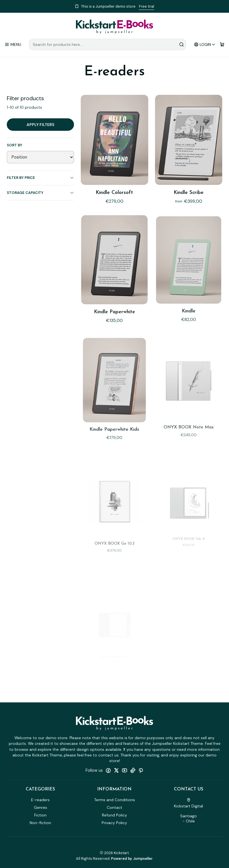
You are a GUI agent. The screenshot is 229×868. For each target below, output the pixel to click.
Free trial (147, 6)
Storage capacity (40, 193)
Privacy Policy (114, 823)
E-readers (40, 800)
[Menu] (13, 45)
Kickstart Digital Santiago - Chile (188, 811)
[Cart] (222, 45)
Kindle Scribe (189, 193)
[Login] (205, 45)
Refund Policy (114, 815)
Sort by (15, 145)
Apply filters (40, 125)
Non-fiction (40, 823)
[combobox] (108, 44)
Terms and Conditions (114, 800)
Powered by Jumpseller (132, 859)
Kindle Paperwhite (114, 300)
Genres (41, 807)
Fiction (40, 815)
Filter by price (40, 178)
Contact (114, 807)
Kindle (189, 296)
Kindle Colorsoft (114, 193)
